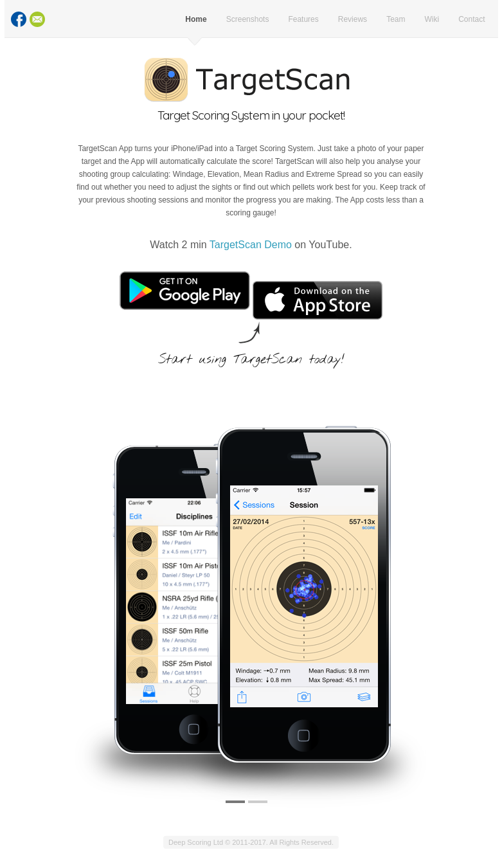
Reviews (353, 19)
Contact (471, 19)
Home (196, 19)
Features (303, 19)
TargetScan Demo (251, 245)
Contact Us (37, 19)
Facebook (19, 19)
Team (396, 19)
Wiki (432, 19)
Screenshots (248, 19)
